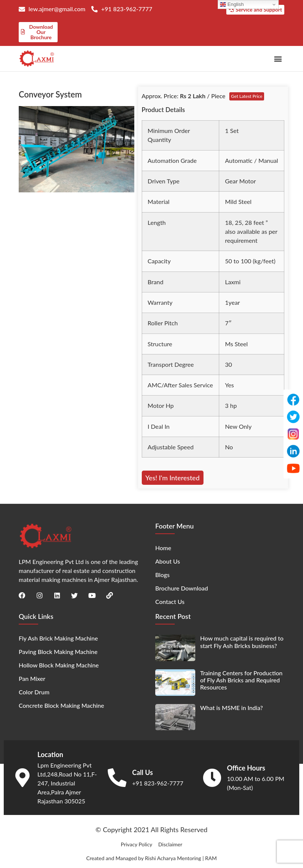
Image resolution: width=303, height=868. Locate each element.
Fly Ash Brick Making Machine (58, 638)
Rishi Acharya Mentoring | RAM (181, 858)
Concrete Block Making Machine (61, 705)
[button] (278, 58)
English (232, 4)
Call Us (142, 772)
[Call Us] (117, 777)
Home (163, 548)
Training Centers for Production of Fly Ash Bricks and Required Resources (241, 680)
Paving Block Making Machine (58, 652)
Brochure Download (182, 588)
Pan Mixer (32, 678)
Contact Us (170, 602)
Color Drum (34, 692)
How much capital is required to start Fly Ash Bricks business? (242, 642)
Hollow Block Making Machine (59, 665)
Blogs (162, 575)
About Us (168, 561)
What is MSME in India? (232, 707)
